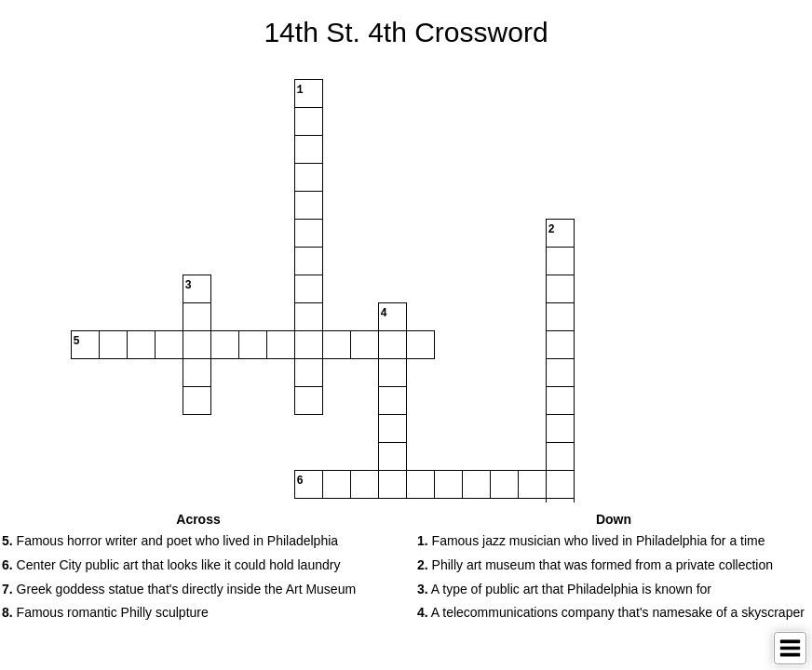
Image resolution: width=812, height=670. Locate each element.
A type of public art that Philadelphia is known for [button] (564, 589)
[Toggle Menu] (790, 648)
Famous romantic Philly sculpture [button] (105, 612)
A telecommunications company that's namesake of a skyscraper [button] (611, 612)
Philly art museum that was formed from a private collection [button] (595, 565)
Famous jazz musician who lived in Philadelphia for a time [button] (591, 541)
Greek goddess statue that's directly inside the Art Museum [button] (179, 589)
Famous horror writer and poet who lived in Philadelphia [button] (170, 541)
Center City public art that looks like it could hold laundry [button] (171, 565)
